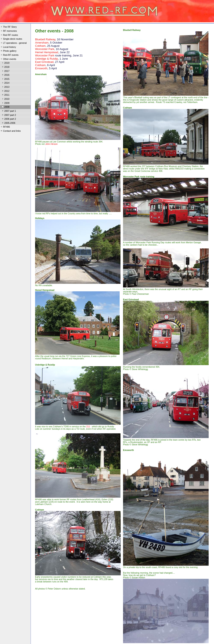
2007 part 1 (9, 111)
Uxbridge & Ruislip (47, 59)
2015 (5, 79)
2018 (5, 67)
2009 (5, 103)
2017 (5, 71)
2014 (5, 83)
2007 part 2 (9, 115)
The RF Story (8, 27)
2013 (5, 87)
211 (88, 427)
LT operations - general (13, 43)
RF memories (8, 31)
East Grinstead (44, 62)
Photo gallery (8, 51)
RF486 (5, 127)
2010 (5, 99)
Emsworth (41, 68)
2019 (5, 63)
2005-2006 (8, 123)
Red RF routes (9, 35)
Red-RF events (9, 55)
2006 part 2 (9, 119)
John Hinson (51, 144)
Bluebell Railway (45, 39)
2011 (5, 95)
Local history (8, 47)
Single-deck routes (11, 39)
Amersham (42, 43)
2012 (5, 91)
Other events (8, 59)
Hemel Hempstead (47, 52)
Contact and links (10, 131)
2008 (5, 107)
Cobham (40, 46)
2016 (5, 75)
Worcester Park (45, 49)
